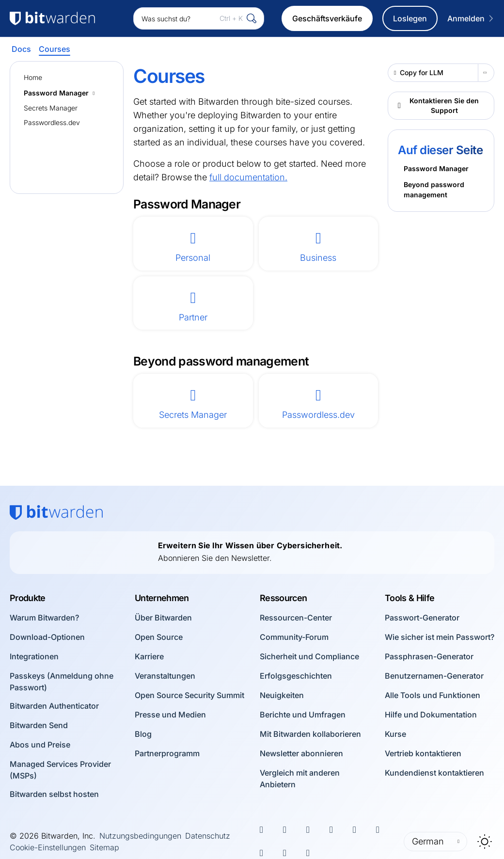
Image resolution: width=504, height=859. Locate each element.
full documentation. (248, 177)
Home (33, 77)
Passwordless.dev (52, 122)
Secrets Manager (51, 108)
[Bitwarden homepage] (56, 512)
